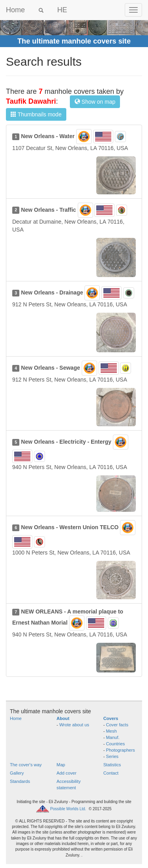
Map (61, 765)
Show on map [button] (95, 102)
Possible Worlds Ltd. (68, 808)
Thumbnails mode (36, 114)
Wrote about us (74, 725)
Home (15, 10)
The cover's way (26, 765)
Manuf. (113, 737)
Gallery (17, 773)
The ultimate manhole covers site (74, 41)
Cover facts (117, 725)
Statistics (112, 765)
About (63, 718)
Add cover (66, 773)
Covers (111, 718)
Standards (20, 781)
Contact (111, 773)
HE (62, 10)
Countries (116, 744)
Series (112, 756)
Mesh (111, 731)
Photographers (121, 750)
